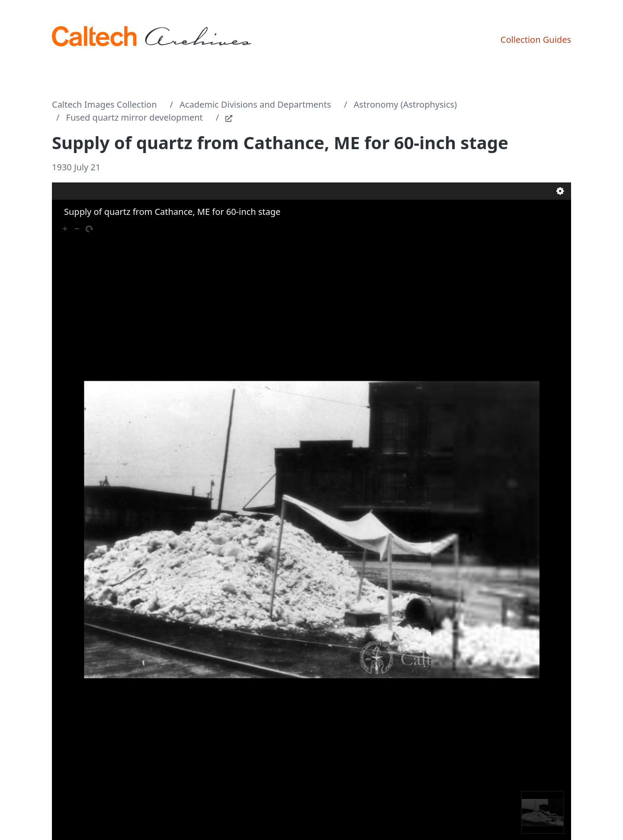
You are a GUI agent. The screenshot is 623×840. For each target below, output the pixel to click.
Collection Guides (536, 40)
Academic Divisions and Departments (255, 104)
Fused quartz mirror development (135, 117)
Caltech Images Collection (104, 104)
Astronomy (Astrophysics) (405, 104)
